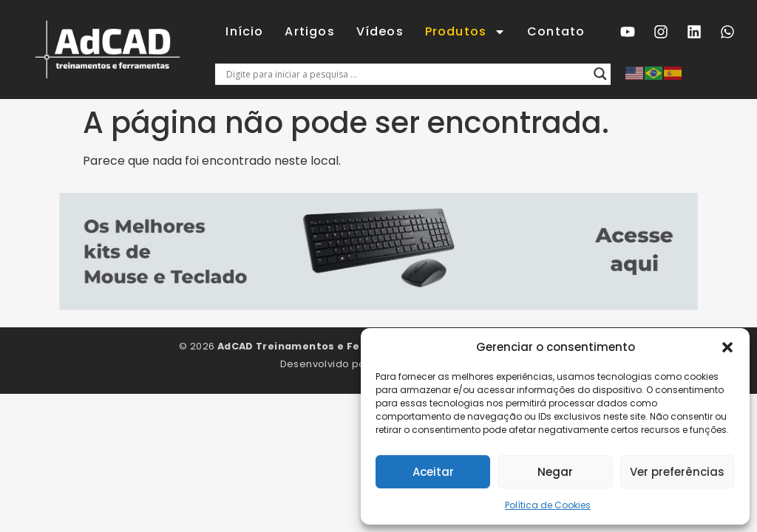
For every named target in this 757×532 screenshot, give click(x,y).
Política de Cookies (548, 505)
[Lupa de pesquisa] (600, 74)
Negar (555, 472)
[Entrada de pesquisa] (406, 74)
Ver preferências (677, 472)
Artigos (309, 31)
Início (244, 31)
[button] (727, 347)
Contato (556, 31)
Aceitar (433, 472)
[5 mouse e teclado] (378, 306)
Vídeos (380, 31)
